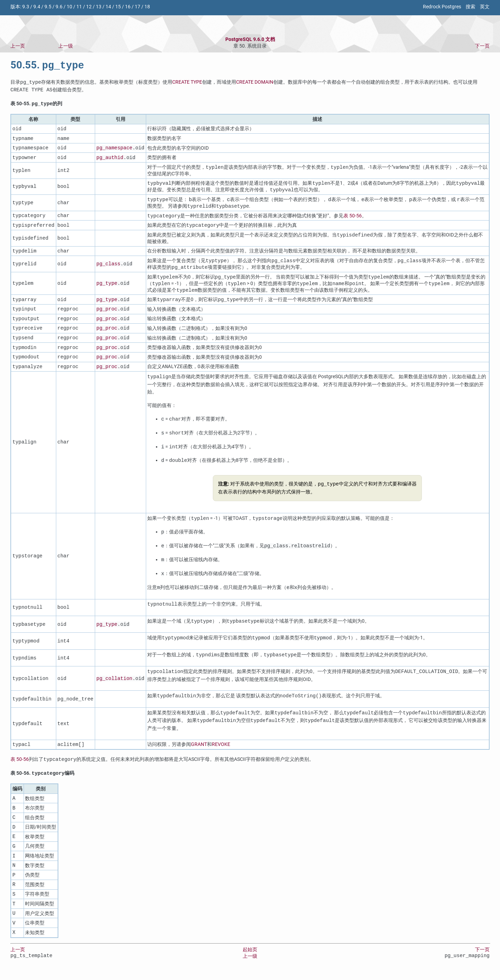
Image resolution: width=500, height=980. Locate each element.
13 (99, 7)
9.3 (26, 7)
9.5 (48, 7)
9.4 (37, 7)
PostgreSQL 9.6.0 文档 (250, 39)
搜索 (470, 7)
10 (69, 7)
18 (147, 7)
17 (137, 7)
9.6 (59, 7)
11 (79, 7)
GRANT (199, 751)
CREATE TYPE (187, 84)
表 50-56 (353, 219)
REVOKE (221, 751)
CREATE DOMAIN (255, 84)
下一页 (482, 46)
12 (89, 7)
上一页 (18, 46)
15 (118, 7)
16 (128, 7)
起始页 (250, 956)
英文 (485, 7)
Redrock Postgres (442, 7)
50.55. (47, 66)
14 (108, 7)
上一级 (66, 46)
